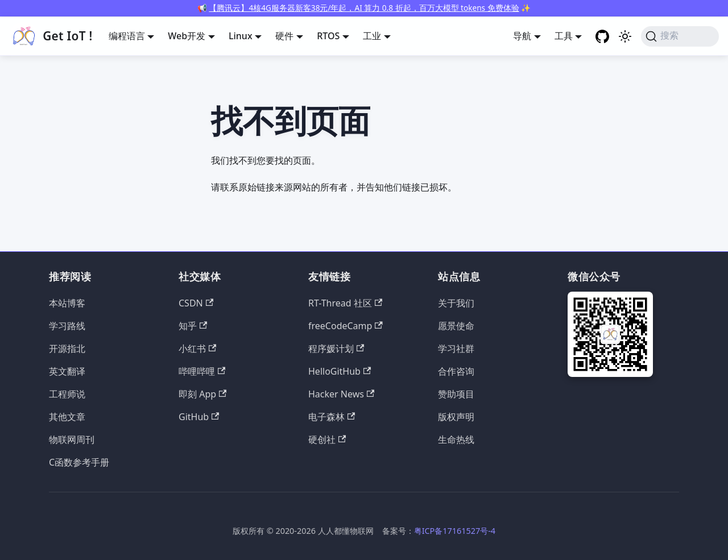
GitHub (199, 417)
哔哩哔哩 (202, 371)
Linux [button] (241, 36)
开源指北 (67, 349)
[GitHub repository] (602, 36)
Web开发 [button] (187, 36)
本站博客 (67, 303)
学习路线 (67, 326)
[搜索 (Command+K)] (680, 36)
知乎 (193, 326)
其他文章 (67, 417)
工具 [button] (564, 36)
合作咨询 (456, 371)
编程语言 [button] (127, 36)
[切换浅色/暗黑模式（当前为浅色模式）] (625, 36)
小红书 (197, 349)
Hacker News (341, 394)
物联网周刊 (72, 439)
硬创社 (327, 439)
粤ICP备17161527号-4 (455, 531)
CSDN (196, 303)
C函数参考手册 (79, 462)
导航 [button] (522, 36)
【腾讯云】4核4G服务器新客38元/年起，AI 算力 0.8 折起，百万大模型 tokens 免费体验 (364, 8)
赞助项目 (456, 394)
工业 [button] (372, 36)
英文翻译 (67, 371)
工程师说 (67, 394)
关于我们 (456, 303)
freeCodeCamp (346, 326)
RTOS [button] (328, 36)
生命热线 (456, 439)
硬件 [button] (284, 36)
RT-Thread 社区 (345, 303)
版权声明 (456, 417)
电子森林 (332, 417)
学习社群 (456, 349)
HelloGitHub (340, 371)
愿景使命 (456, 326)
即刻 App (202, 394)
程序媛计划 (336, 349)
